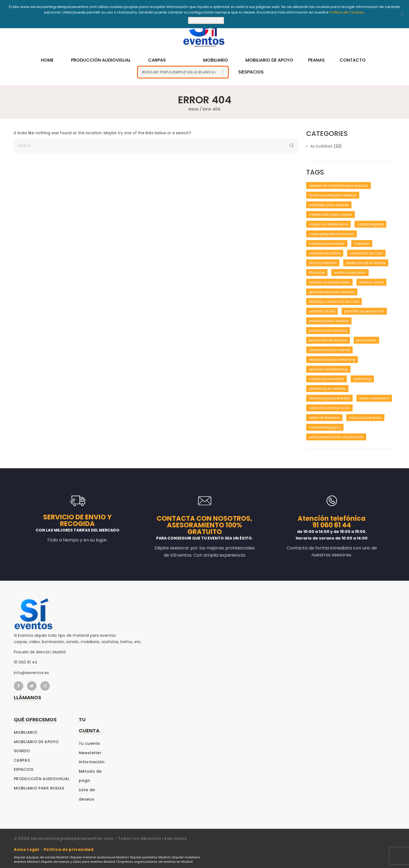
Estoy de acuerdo (206, 20)
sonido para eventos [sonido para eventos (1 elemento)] (327, 379)
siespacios (251, 72)
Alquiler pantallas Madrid (150, 857)
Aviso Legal (27, 849)
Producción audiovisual (42, 779)
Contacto (348, 60)
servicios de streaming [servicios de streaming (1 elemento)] (328, 369)
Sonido (22, 751)
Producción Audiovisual (103, 60)
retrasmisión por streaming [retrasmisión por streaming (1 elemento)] (332, 360)
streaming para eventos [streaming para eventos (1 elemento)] (329, 398)
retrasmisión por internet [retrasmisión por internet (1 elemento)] (329, 350)
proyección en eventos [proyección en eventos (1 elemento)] (328, 340)
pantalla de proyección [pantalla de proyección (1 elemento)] (364, 311)
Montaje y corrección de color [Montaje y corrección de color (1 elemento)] (334, 302)
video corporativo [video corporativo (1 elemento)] (374, 398)
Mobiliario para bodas (39, 788)
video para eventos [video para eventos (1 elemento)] (365, 418)
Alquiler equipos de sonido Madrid (41, 857)
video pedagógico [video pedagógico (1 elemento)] (325, 427)
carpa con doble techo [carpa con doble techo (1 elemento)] (328, 224)
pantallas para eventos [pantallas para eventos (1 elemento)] (329, 321)
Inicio (194, 109)
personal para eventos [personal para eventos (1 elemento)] (328, 331)
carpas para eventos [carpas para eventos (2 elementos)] (327, 244)
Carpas (157, 60)
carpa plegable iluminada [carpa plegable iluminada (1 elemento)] (331, 234)
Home (52, 60)
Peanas (311, 60)
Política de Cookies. (347, 12)
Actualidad (321, 146)
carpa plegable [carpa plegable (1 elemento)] (370, 224)
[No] (402, 14)
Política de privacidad (69, 849)
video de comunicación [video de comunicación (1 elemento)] (329, 408)
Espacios (23, 769)
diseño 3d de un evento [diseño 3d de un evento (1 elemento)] (366, 263)
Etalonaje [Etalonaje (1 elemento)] (317, 273)
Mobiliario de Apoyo (264, 60)
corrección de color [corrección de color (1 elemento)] (366, 253)
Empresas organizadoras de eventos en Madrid (155, 861)
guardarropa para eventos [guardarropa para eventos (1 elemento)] (332, 292)
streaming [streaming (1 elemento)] (362, 379)
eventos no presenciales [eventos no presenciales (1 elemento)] (329, 282)
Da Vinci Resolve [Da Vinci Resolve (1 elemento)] (323, 263)
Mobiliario (213, 60)
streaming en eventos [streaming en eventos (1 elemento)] (327, 389)
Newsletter (90, 753)
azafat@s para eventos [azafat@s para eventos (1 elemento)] (329, 205)
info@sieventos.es (31, 673)
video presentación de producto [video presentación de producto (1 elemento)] (336, 437)
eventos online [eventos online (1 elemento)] (371, 282)
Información (92, 762)
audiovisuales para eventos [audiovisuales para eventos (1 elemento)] (333, 195)
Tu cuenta (89, 743)
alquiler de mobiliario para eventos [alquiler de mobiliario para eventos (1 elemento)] (339, 186)
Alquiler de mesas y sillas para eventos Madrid (78, 861)
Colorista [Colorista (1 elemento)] (362, 244)
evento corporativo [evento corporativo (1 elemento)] (350, 273)
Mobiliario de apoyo (36, 742)
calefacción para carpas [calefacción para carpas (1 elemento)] (331, 215)
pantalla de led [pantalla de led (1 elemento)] (322, 311)
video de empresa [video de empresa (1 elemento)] (324, 418)
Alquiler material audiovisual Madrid (99, 857)
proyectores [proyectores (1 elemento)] (366, 340)
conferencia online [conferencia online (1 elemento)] (325, 253)
